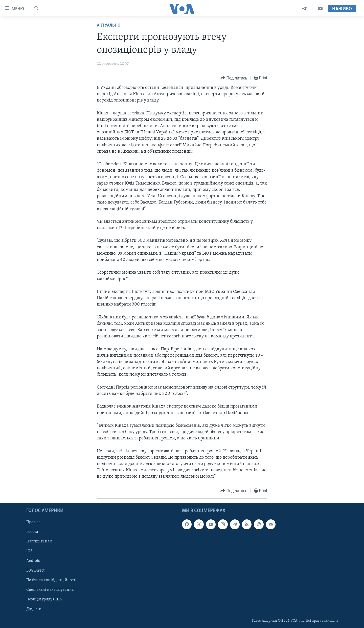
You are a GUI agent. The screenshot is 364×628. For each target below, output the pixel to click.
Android (33, 561)
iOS (29, 551)
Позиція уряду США (44, 599)
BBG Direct (35, 570)
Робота (32, 532)
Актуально (109, 25)
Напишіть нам (39, 541)
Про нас (33, 522)
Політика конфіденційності (51, 580)
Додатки (34, 609)
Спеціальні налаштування (50, 590)
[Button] (234, 78)
